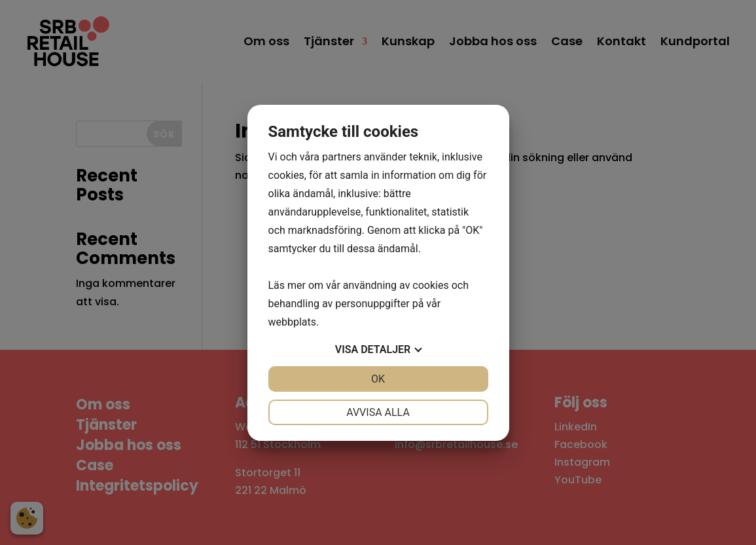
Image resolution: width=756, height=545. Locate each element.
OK (378, 379)
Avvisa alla (378, 412)
